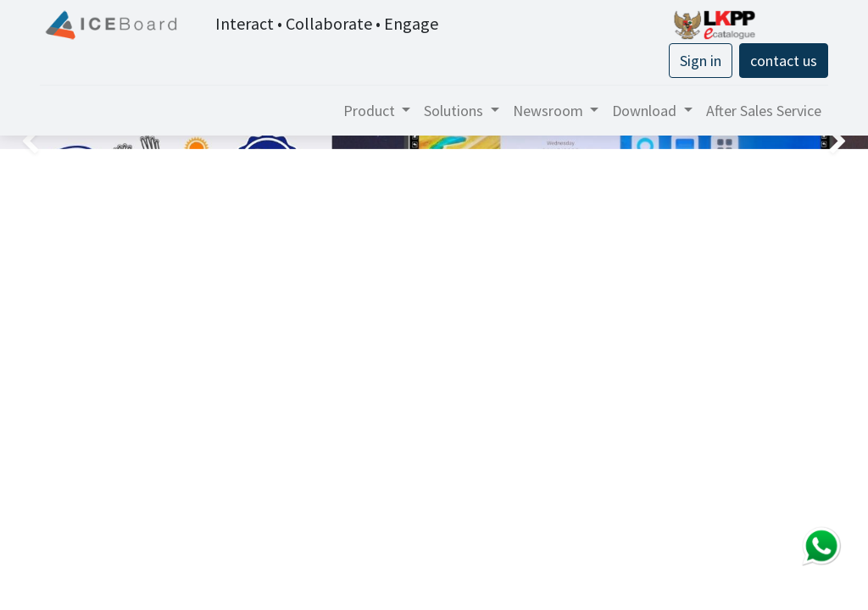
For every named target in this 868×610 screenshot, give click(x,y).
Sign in (701, 61)
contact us (784, 61)
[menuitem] (764, 111)
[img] (35, 142)
